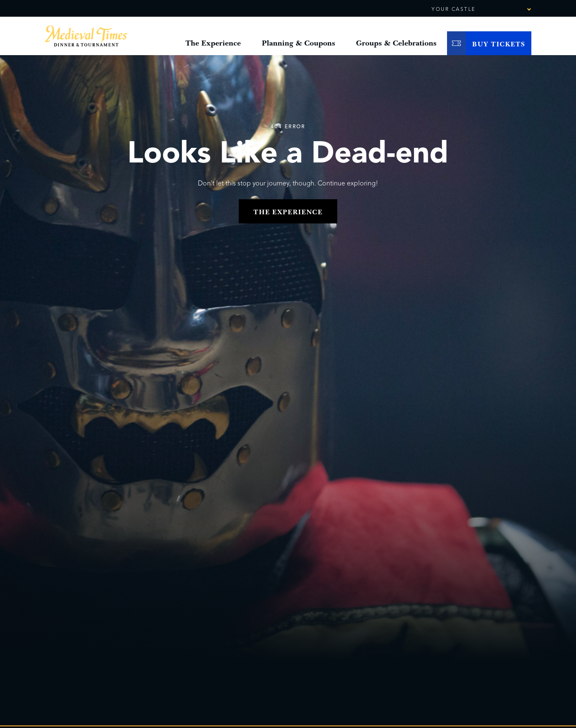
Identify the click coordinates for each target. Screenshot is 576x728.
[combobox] (506, 10)
